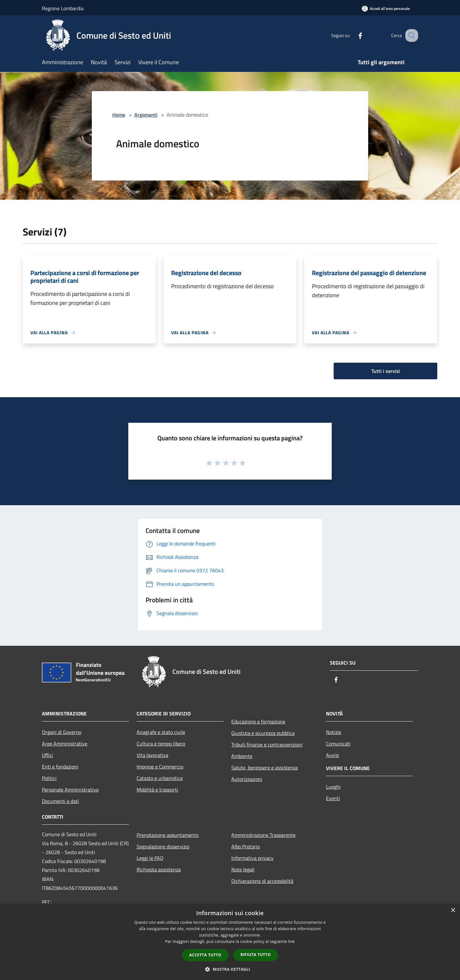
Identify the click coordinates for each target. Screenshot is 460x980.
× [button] (453, 911)
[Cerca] (410, 35)
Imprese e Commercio (160, 767)
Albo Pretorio (246, 846)
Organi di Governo (62, 732)
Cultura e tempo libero (161, 744)
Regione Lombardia (63, 8)
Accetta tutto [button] (205, 955)
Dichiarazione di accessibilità (262, 881)
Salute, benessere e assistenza (265, 768)
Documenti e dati (60, 801)
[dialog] (230, 942)
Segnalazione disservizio (163, 846)
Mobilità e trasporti (157, 790)
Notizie (334, 732)
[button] (230, 969)
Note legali (243, 869)
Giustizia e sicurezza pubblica (263, 733)
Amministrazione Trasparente (263, 835)
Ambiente (242, 756)
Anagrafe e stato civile (161, 732)
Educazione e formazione (258, 721)
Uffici (48, 755)
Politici (49, 778)
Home (119, 115)
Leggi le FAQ (150, 858)
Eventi (333, 798)
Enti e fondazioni (60, 767)
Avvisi (333, 755)
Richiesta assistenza (159, 869)
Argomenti (146, 115)
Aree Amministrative (65, 744)
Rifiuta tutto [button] (256, 955)
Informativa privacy (252, 858)
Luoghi (333, 787)
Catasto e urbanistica (160, 778)
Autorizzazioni (247, 779)
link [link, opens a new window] (292, 941)
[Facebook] (353, 35)
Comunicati (338, 744)
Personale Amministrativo (70, 790)
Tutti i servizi (386, 371)
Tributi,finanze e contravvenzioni (267, 745)
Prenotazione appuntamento (168, 835)
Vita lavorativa (152, 755)
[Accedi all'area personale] (386, 8)
